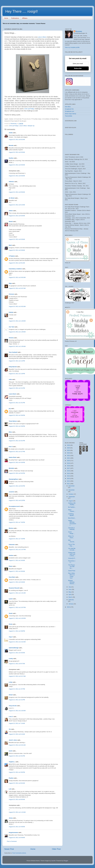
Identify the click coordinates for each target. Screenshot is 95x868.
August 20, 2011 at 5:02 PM (17, 473)
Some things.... (71, 533)
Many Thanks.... (72, 511)
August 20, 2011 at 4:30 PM (17, 462)
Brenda (11, 145)
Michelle (11, 468)
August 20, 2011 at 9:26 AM (17, 216)
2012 (69, 481)
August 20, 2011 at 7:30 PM (17, 522)
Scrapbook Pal (69, 109)
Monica (11, 528)
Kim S (11, 447)
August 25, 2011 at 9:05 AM (17, 799)
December (72, 486)
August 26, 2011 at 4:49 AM (17, 827)
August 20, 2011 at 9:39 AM (17, 250)
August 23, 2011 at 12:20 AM (17, 711)
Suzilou (11, 158)
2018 (69, 466)
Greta (11, 624)
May (70, 592)
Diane (11, 566)
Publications (15, 18)
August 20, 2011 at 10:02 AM (17, 277)
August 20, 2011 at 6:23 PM (17, 500)
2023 (69, 453)
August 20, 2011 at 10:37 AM (17, 288)
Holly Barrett (13, 367)
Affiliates (25, 18)
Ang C (11, 637)
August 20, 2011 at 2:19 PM (17, 374)
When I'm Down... (71, 537)
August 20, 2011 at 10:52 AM (17, 306)
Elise (10, 432)
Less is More (42, 37)
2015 (69, 473)
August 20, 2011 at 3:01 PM (17, 441)
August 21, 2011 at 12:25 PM (17, 618)
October (71, 494)
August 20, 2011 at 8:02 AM (17, 139)
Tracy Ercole (13, 706)
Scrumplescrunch (14, 506)
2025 (69, 448)
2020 (69, 461)
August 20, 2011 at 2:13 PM (17, 361)
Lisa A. (11, 717)
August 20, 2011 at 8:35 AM (17, 152)
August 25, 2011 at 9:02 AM (17, 783)
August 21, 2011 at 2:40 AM (17, 560)
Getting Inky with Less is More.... (72, 554)
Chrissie (11, 294)
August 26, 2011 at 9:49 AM (17, 838)
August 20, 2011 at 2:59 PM (17, 426)
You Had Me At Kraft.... (72, 549)
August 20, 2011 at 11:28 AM (17, 321)
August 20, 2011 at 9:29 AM (17, 239)
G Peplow (12, 256)
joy (10, 408)
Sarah (11, 613)
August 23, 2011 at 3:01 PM (17, 756)
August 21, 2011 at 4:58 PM (17, 631)
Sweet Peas (72, 571)
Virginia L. (12, 762)
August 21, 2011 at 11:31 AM (17, 593)
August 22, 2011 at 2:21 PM (17, 700)
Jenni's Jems (13, 740)
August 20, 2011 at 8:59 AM (17, 192)
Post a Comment (12, 841)
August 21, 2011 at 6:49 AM (17, 582)
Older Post (56, 849)
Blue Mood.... (72, 518)
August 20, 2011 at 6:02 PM (17, 486)
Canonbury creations (15, 269)
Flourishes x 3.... (72, 562)
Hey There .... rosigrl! (22, 11)
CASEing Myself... (71, 515)
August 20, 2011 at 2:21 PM (17, 388)
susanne (11, 492)
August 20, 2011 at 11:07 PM (17, 549)
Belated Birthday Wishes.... (72, 582)
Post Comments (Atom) (19, 853)
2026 (69, 445)
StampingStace (14, 479)
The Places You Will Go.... (72, 567)
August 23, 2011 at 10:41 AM (17, 745)
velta (10, 379)
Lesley (11, 659)
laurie (11, 751)
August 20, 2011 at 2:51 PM (17, 403)
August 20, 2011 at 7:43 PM (17, 539)
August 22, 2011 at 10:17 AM (17, 676)
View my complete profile (72, 47)
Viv (10, 729)
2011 (69, 484)
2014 (69, 476)
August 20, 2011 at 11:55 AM (17, 346)
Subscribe (78, 68)
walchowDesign (14, 648)
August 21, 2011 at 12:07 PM (17, 607)
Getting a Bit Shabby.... (72, 504)
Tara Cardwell (13, 352)
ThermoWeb (69, 116)
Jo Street (12, 198)
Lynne (11, 599)
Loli (10, 789)
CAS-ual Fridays (14, 126)
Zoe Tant (11, 327)
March (71, 597)
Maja (10, 283)
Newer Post (9, 849)
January (71, 604)
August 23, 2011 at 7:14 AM (17, 723)
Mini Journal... (72, 541)
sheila (11, 133)
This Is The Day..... (71, 545)
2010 (69, 607)
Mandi (11, 222)
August (71, 501)
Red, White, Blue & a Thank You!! (72, 576)
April (70, 594)
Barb (10, 245)
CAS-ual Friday (29, 109)
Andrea (11, 555)
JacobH (53, 861)
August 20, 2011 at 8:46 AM (17, 165)
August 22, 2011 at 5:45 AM (17, 653)
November (72, 490)
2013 (69, 478)
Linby (11, 682)
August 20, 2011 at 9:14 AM (17, 205)
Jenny (11, 818)
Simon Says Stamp (71, 114)
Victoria (11, 338)
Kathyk (11, 312)
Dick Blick (68, 107)
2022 (69, 456)
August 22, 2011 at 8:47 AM (17, 664)
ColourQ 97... (72, 558)
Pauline (11, 778)
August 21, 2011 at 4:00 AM (17, 571)
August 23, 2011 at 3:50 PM (17, 772)
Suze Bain (12, 577)
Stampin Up (31, 126)
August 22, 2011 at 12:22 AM (17, 642)
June (70, 589)
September (72, 497)
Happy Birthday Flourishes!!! (72, 523)
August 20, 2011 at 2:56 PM (17, 415)
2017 (69, 468)
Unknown (12, 545)
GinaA (11, 695)
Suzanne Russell (14, 588)
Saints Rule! (13, 457)
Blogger (66, 861)
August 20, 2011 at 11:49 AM (17, 332)
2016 (69, 471)
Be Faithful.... (72, 507)
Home (6, 18)
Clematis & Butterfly (71, 529)
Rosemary (79, 31)
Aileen (11, 211)
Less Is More (23, 126)
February (71, 600)
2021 (69, 458)
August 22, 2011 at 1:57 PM (17, 689)
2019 (69, 463)
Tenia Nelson (13, 421)
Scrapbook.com (70, 111)
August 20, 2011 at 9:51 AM (17, 263)
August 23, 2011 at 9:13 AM (17, 734)
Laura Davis (13, 394)
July (70, 587)
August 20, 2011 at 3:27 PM (17, 452)
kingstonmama (13, 832)
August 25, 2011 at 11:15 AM (17, 812)
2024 (69, 450)
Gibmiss (11, 182)
